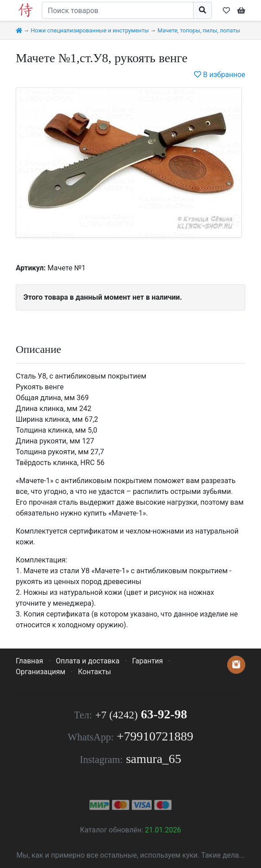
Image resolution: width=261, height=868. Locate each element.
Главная (29, 661)
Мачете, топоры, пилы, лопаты (199, 30)
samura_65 (154, 759)
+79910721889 (155, 736)
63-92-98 (141, 714)
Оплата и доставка (88, 661)
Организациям (40, 672)
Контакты (94, 672)
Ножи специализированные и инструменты (90, 30)
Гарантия (148, 661)
